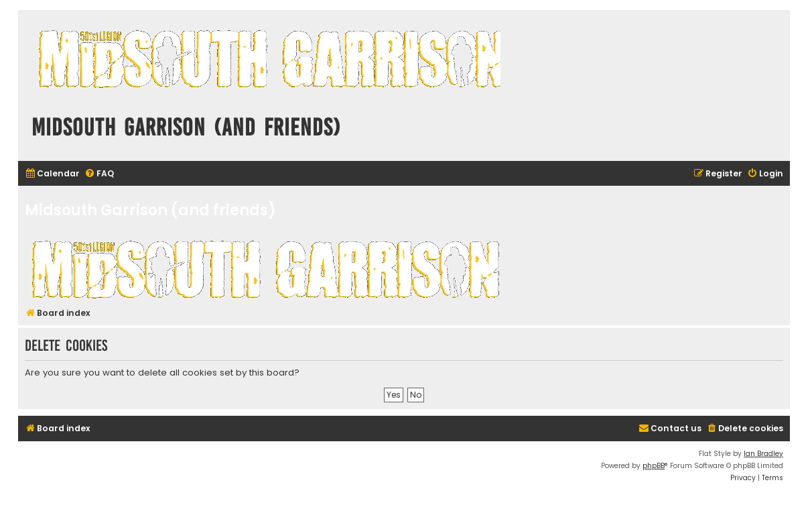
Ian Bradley (763, 454)
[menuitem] (52, 174)
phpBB (654, 466)
